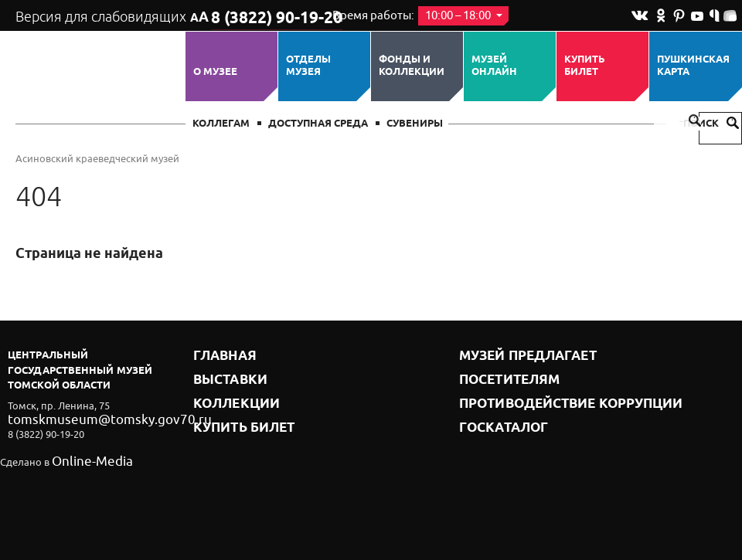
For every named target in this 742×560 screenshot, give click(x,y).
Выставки (222, 374)
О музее (215, 72)
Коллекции (226, 394)
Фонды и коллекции (412, 66)
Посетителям (498, 374)
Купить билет (585, 66)
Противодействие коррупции (545, 394)
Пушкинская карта (693, 66)
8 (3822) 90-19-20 (260, 16)
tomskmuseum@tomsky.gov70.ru (83, 418)
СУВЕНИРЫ (415, 124)
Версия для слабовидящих (99, 15)
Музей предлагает (512, 355)
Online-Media (82, 461)
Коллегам (221, 124)
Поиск (711, 124)
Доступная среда (318, 124)
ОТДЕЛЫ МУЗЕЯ (308, 66)
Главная (218, 355)
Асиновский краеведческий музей (97, 159)
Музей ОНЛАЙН (494, 66)
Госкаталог (493, 413)
